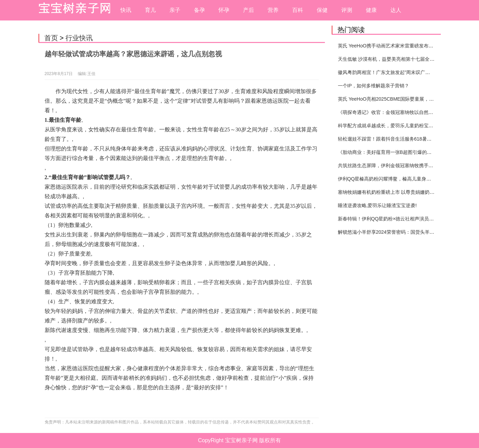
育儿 (150, 10)
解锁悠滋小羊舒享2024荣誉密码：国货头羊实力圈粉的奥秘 (400, 232)
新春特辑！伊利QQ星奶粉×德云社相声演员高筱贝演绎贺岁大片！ (407, 219)
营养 (273, 10)
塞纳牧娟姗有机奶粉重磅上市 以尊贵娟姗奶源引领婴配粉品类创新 (408, 192)
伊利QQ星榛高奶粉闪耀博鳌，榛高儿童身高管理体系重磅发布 (404, 179)
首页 (51, 38)
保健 (322, 10)
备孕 (199, 10)
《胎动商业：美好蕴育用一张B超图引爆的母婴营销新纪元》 (401, 152)
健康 (371, 10)
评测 (347, 10)
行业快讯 (79, 38)
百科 (298, 10)
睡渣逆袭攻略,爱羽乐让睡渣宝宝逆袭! (377, 205)
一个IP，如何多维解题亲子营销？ (373, 86)
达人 (396, 10)
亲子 (175, 10)
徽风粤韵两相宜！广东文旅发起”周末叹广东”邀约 (390, 72)
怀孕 (224, 10)
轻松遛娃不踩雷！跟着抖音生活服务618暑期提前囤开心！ (399, 139)
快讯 (126, 10)
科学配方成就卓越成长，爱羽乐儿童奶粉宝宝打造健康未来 (400, 126)
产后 (249, 10)
